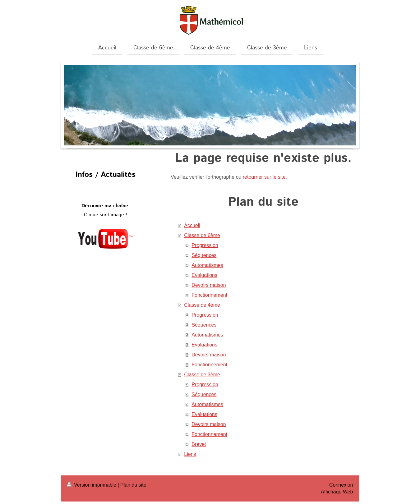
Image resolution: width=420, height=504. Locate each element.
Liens (190, 454)
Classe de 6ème (202, 235)
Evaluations (204, 275)
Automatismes (207, 265)
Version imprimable (92, 485)
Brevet (199, 444)
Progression (205, 245)
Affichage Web (337, 492)
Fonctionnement (209, 295)
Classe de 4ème (202, 305)
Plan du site (133, 485)
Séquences (204, 255)
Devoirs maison (209, 285)
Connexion (341, 485)
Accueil (192, 225)
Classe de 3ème (202, 375)
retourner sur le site (264, 177)
